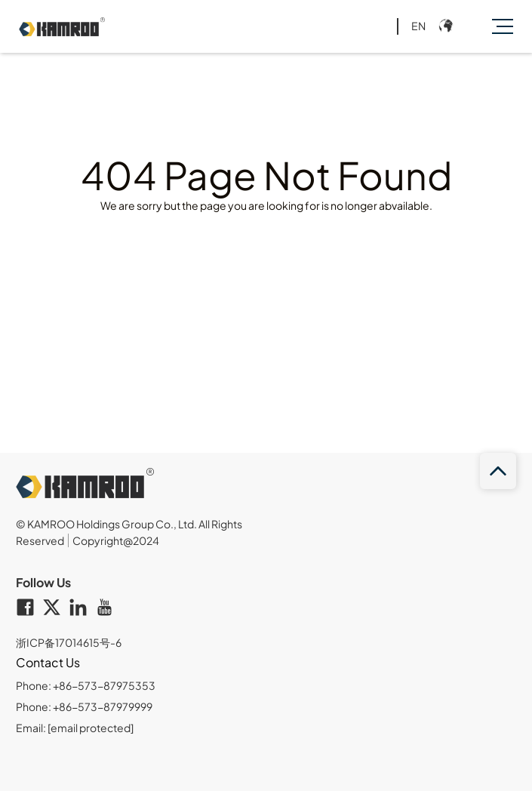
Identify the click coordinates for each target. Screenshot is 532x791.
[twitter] (55, 608)
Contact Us (48, 662)
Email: (75, 728)
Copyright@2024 (116, 540)
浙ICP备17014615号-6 (69, 642)
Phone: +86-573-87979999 (84, 706)
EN (418, 26)
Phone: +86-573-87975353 (86, 685)
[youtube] (108, 608)
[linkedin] (82, 608)
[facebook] (29, 608)
